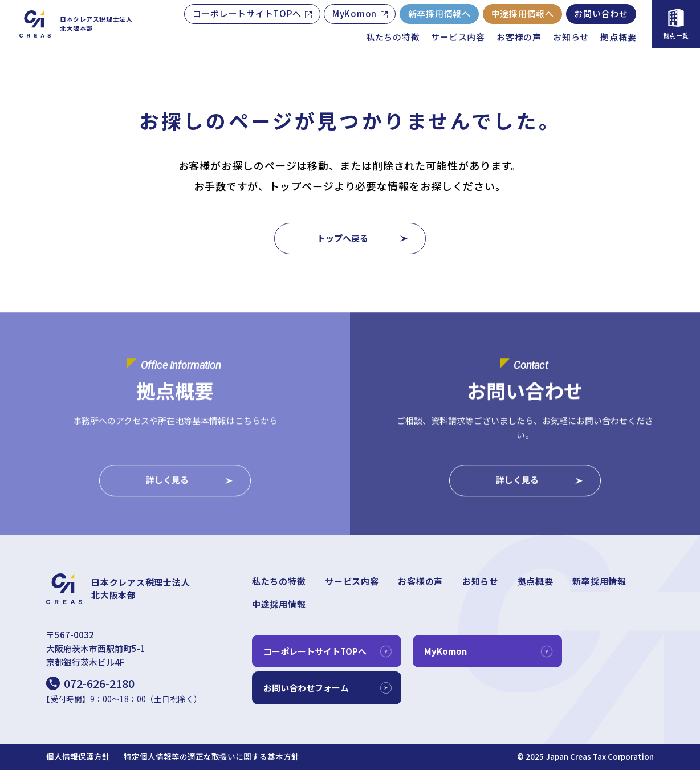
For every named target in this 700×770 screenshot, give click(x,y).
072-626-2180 (99, 683)
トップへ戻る (343, 238)
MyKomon (355, 13)
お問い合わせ (601, 13)
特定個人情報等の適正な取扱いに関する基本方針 (211, 757)
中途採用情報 (279, 604)
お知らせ (571, 37)
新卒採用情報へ (439, 13)
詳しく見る (167, 481)
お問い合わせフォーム (306, 688)
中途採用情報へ (523, 13)
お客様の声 (519, 37)
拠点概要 (618, 37)
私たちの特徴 (393, 37)
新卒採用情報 (599, 581)
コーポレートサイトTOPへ (247, 13)
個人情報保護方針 (78, 757)
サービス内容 (458, 37)
